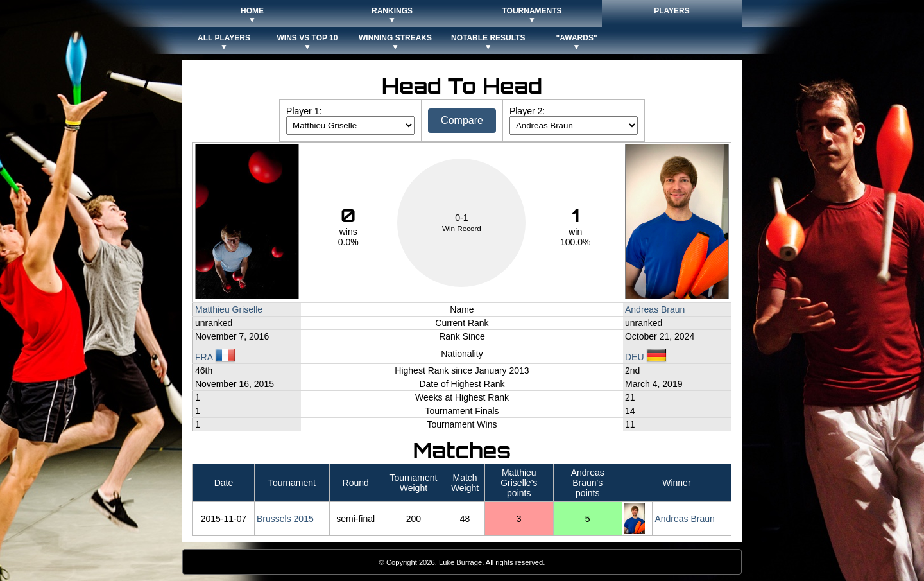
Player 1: (304, 111)
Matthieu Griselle (229, 309)
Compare (462, 120)
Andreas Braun (655, 309)
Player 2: (527, 111)
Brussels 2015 (285, 519)
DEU (646, 357)
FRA (215, 357)
